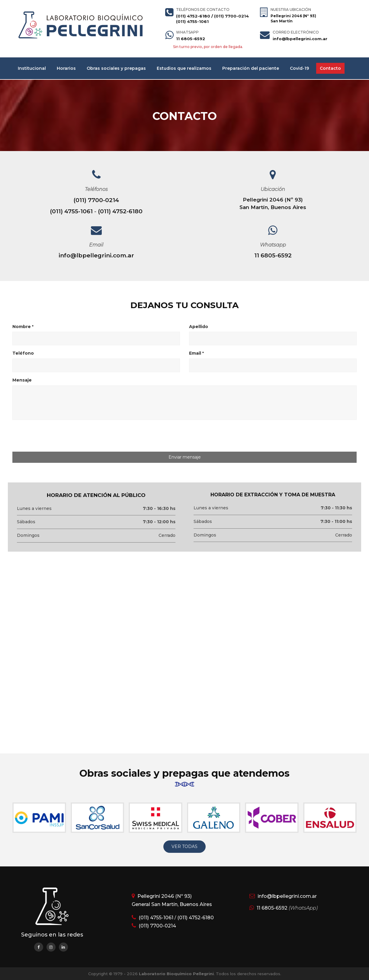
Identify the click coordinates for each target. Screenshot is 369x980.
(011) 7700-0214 (231, 16)
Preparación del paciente (251, 68)
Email (196, 353)
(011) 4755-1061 (192, 21)
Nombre (23, 327)
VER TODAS (184, 846)
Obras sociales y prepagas (116, 68)
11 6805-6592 (191, 39)
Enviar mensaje (185, 457)
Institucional (32, 68)
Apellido (199, 327)
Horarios (66, 68)
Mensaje (22, 380)
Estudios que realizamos (184, 68)
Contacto (330, 68)
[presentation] (63, 436)
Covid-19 (299, 68)
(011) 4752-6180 (193, 16)
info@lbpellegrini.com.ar (300, 39)
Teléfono (23, 353)
